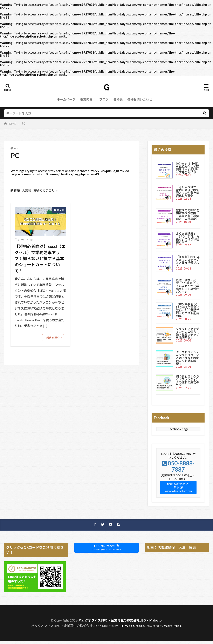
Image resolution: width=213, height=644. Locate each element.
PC (24, 124)
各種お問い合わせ (140, 99)
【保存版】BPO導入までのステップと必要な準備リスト (188, 261)
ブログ (104, 99)
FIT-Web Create (131, 626)
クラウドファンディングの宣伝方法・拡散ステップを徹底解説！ (187, 333)
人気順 (26, 190)
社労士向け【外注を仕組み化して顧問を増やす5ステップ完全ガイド (187, 168)
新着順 (15, 190)
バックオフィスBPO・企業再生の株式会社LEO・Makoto (120, 620)
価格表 (118, 99)
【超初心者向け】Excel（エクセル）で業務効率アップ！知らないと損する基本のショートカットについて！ (40, 258)
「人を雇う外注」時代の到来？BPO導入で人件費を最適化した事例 (188, 191)
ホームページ (66, 99)
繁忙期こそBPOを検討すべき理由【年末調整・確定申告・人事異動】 (188, 215)
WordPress (173, 626)
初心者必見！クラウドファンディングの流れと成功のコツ (187, 381)
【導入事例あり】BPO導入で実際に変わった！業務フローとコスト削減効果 (188, 310)
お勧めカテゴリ (44, 190)
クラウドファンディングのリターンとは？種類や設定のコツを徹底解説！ (187, 358)
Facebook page (178, 429)
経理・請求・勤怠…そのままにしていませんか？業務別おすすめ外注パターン (187, 286)
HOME (12, 124)
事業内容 (86, 99)
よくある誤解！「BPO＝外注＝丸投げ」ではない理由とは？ (188, 238)
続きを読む (53, 338)
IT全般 (61, 210)
